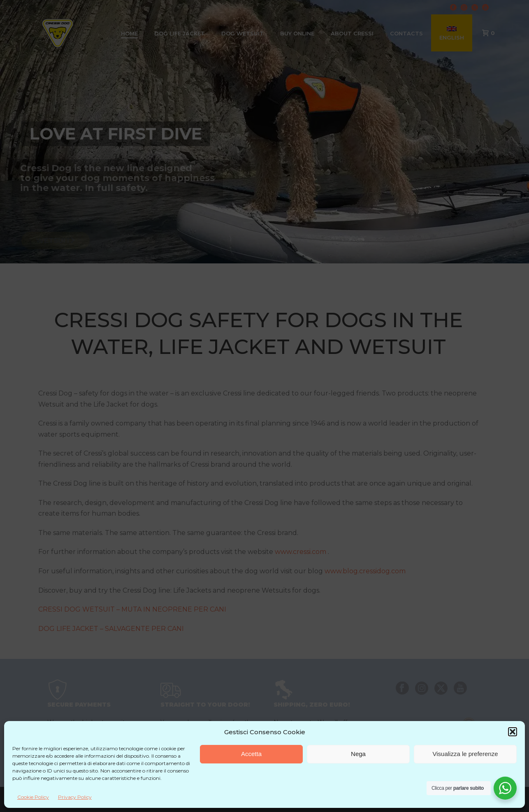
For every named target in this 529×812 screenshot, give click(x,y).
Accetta (251, 754)
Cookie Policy (33, 797)
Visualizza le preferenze (465, 754)
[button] (513, 732)
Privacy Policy (75, 797)
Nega (358, 754)
